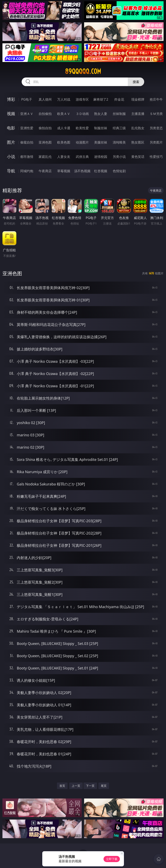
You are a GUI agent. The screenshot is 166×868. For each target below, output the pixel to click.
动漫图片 (82, 142)
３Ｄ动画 (82, 114)
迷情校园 (101, 157)
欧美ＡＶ (64, 114)
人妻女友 (64, 157)
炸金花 (119, 99)
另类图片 (156, 142)
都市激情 (27, 157)
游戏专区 (82, 99)
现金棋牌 (138, 99)
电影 (11, 128)
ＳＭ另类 (156, 114)
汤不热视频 (82, 171)
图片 (11, 142)
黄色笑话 (138, 157)
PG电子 (27, 99)
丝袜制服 (119, 114)
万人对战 (64, 99)
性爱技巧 (156, 157)
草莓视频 (64, 171)
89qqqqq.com (83, 71)
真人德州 (45, 99)
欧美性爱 (82, 128)
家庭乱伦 (45, 157)
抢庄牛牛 (156, 99)
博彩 (11, 99)
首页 (62, 786)
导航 (11, 171)
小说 (11, 157)
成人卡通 (64, 128)
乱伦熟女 (138, 128)
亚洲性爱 (27, 128)
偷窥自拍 (27, 142)
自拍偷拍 (45, 114)
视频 (11, 114)
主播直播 (138, 114)
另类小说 (119, 157)
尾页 (104, 786)
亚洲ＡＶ (27, 114)
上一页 (76, 786)
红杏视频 (101, 171)
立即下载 (112, 859)
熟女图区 (138, 142)
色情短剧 (119, 171)
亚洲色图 (45, 142)
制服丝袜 (101, 128)
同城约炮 (27, 171)
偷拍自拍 (45, 128)
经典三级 (119, 128)
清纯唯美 (119, 142)
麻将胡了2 (101, 99)
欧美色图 (64, 142)
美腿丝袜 (101, 142)
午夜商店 (45, 171)
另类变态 (156, 128)
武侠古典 (82, 157)
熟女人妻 (101, 114)
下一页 (90, 786)
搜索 (136, 82)
